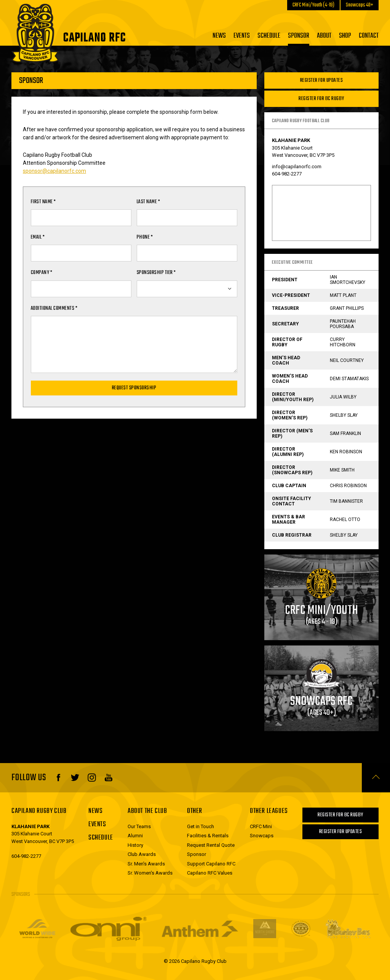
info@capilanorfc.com (297, 167)
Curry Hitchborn (343, 342)
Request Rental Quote (211, 845)
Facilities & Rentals (208, 836)
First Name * (43, 202)
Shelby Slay (344, 415)
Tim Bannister (346, 501)
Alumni (135, 836)
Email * (38, 237)
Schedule (269, 36)
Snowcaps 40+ (360, 5)
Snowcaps (262, 836)
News (219, 36)
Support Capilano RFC (211, 864)
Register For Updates (322, 80)
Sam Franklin (345, 433)
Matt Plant (343, 295)
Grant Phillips (347, 308)
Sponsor (299, 36)
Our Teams (139, 826)
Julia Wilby (343, 397)
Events (242, 36)
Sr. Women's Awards (150, 873)
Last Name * (148, 202)
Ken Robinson (346, 452)
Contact (369, 36)
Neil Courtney (347, 360)
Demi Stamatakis (349, 379)
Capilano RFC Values (210, 873)
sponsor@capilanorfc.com (54, 171)
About (324, 36)
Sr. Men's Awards (146, 864)
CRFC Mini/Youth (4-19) (313, 5)
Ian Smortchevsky (348, 280)
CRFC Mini (261, 826)
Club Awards (142, 854)
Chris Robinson (348, 486)
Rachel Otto (345, 519)
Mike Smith (342, 470)
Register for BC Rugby (321, 99)
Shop (345, 36)
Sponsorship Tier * (156, 273)
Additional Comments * (54, 308)
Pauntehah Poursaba (343, 324)
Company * (42, 273)
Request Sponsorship (134, 388)
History (135, 845)
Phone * (145, 237)
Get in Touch (201, 826)
